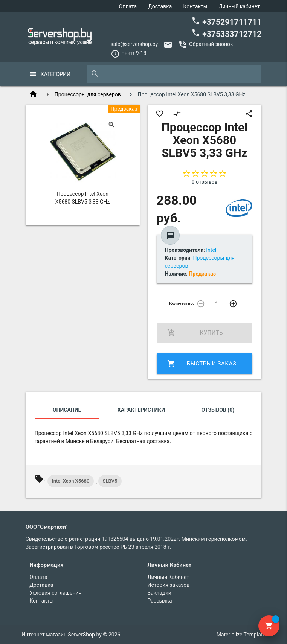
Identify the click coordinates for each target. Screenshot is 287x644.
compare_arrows (177, 114)
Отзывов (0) (218, 410)
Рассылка (160, 601)
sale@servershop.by (134, 44)
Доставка (160, 6)
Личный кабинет (239, 6)
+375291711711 (226, 21)
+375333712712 (226, 33)
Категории (56, 74)
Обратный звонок (211, 44)
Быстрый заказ (202, 364)
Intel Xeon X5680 (71, 481)
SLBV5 (110, 481)
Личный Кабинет (169, 577)
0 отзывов (204, 182)
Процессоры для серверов (88, 94)
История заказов (169, 585)
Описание (67, 410)
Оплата (128, 6)
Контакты (195, 6)
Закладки (160, 593)
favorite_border (160, 114)
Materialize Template (241, 635)
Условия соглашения (55, 593)
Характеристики (141, 410)
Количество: (182, 304)
